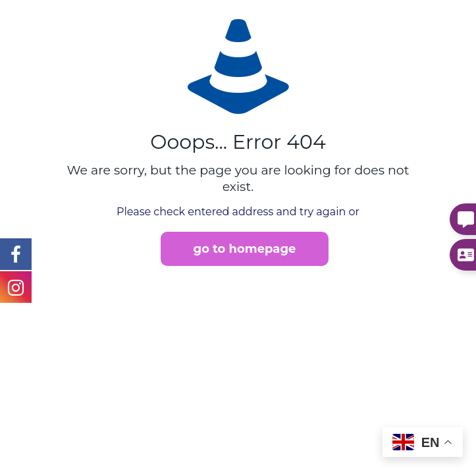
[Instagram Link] (16, 253)
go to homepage (245, 249)
